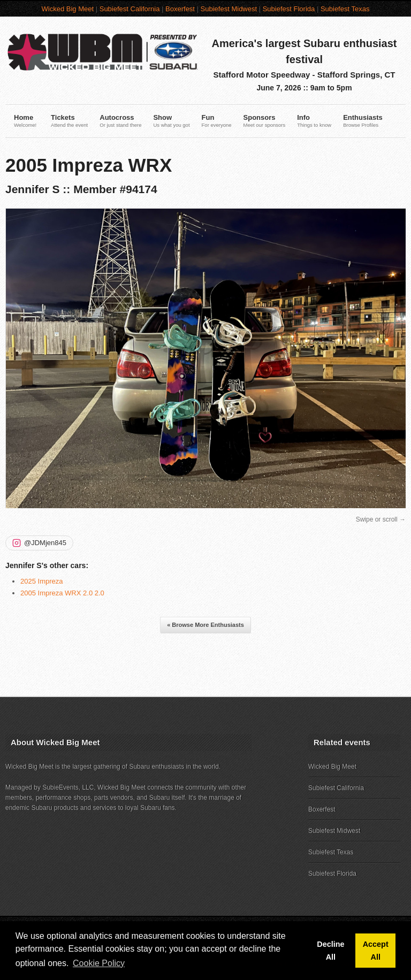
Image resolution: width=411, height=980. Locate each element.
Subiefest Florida (289, 9)
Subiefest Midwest (229, 9)
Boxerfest (180, 9)
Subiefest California (130, 9)
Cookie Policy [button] (99, 963)
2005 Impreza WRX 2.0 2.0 (62, 593)
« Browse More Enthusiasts (205, 625)
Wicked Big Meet (68, 9)
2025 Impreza (42, 581)
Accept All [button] (376, 951)
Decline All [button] (330, 951)
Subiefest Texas (345, 9)
